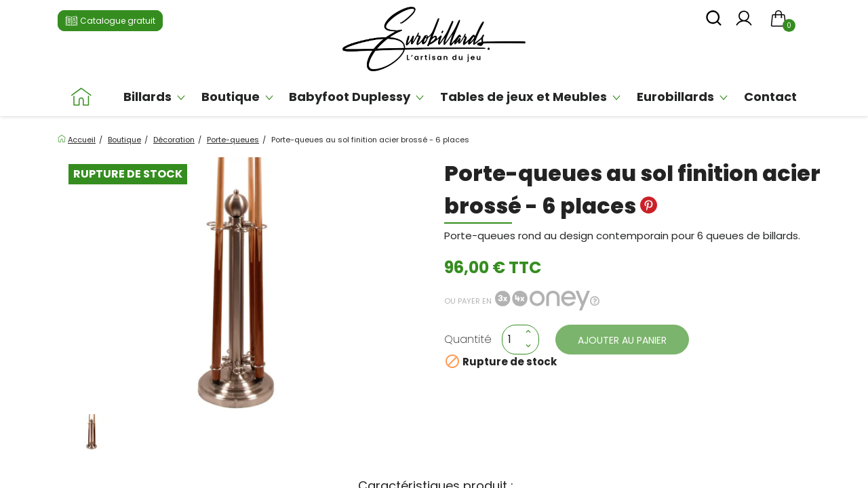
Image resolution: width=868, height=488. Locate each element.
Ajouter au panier (622, 340)
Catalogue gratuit (110, 22)
